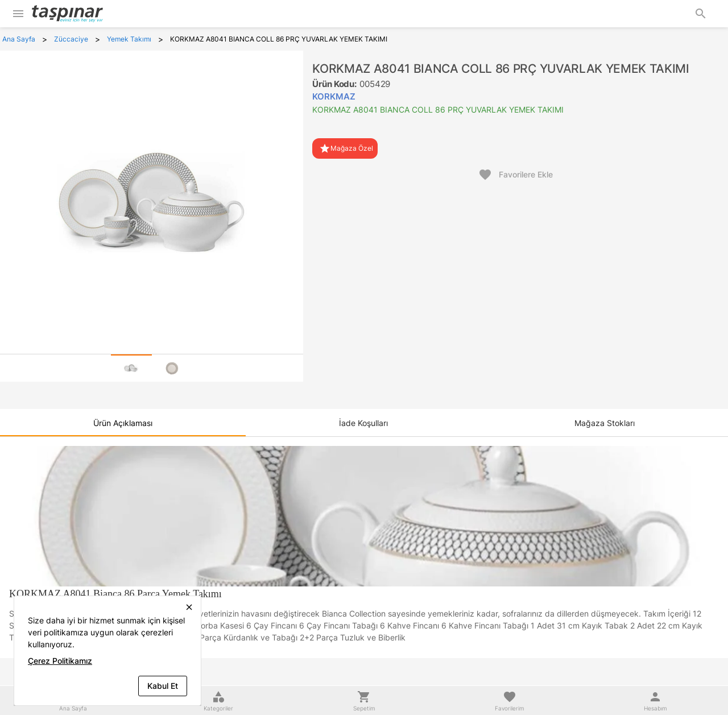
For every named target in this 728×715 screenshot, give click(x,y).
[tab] (131, 368)
